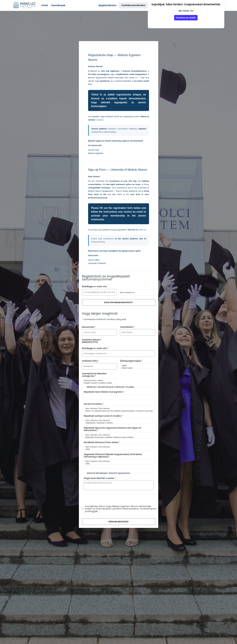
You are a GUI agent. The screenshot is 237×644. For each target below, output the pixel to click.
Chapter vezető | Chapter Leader (98, 383)
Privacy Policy (98, 242)
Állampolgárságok (131, 361)
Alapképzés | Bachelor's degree (117, 423)
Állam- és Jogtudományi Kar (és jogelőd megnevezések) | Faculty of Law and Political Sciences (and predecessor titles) (117, 411)
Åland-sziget (136, 368)
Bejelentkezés (108, 5)
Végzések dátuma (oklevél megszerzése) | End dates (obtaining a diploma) (113, 455)
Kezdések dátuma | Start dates (102, 442)
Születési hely (90, 361)
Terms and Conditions (103, 239)
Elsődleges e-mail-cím (94, 286)
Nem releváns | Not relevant (117, 408)
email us (142, 230)
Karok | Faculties (94, 404)
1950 (117, 449)
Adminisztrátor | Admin (98, 381)
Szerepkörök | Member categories (94, 375)
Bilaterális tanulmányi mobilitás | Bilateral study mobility (117, 437)
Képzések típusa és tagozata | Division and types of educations (112, 429)
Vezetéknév (127, 327)
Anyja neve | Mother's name (100, 478)
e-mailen (100, 120)
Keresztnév (89, 327)
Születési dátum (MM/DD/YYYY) (92, 341)
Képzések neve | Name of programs (104, 392)
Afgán (136, 366)
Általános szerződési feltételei (122, 129)
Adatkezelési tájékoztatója (104, 132)
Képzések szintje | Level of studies (103, 416)
